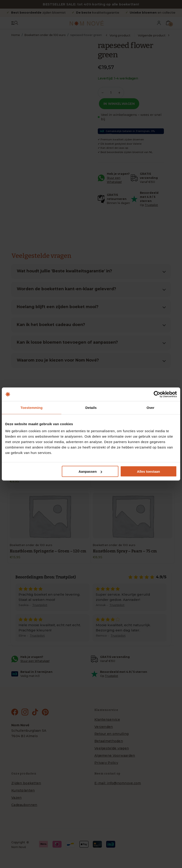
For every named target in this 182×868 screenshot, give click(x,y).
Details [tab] (91, 408)
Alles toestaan (148, 471)
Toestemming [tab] (32, 408)
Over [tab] (150, 408)
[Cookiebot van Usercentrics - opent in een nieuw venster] (157, 394)
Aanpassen (90, 471)
